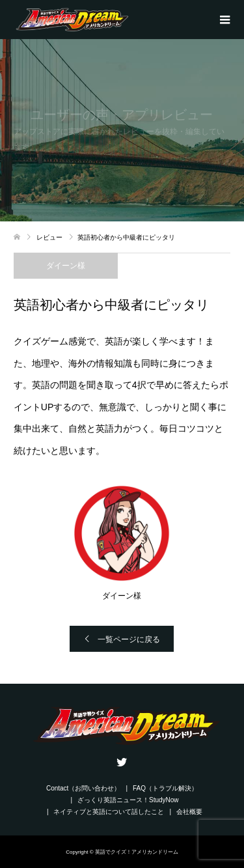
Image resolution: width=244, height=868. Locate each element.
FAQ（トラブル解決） (165, 788)
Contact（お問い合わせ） (83, 788)
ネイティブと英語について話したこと (109, 812)
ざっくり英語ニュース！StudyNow (128, 800)
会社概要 (189, 812)
